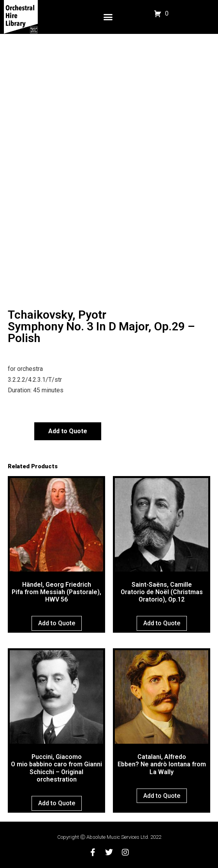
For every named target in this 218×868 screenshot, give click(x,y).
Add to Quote (68, 431)
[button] (108, 17)
